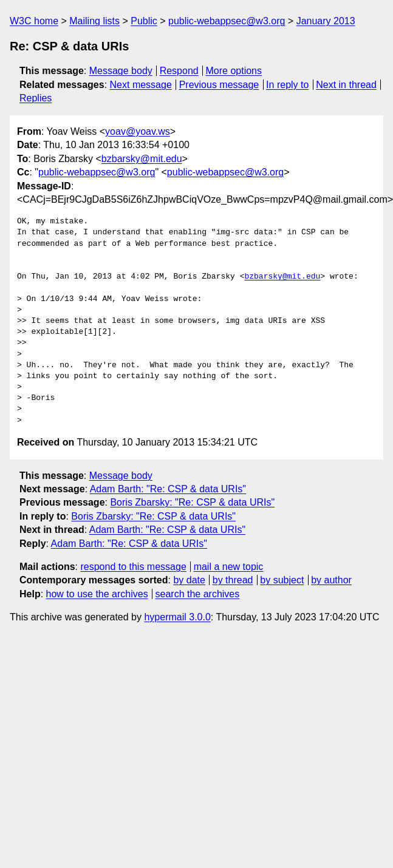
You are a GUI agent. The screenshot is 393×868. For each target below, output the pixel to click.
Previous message (219, 85)
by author (331, 580)
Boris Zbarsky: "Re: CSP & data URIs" (192, 502)
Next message (141, 85)
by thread (233, 580)
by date (189, 580)
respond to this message (133, 567)
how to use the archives (97, 594)
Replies (36, 98)
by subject (282, 580)
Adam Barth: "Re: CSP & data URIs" (168, 489)
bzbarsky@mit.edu (142, 159)
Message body (121, 71)
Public (144, 21)
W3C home (34, 21)
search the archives (198, 594)
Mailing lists (94, 21)
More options (234, 71)
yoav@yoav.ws (138, 131)
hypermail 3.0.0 (177, 617)
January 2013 (326, 21)
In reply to (287, 85)
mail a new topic (229, 567)
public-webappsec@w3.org (227, 21)
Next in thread (346, 85)
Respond (179, 71)
